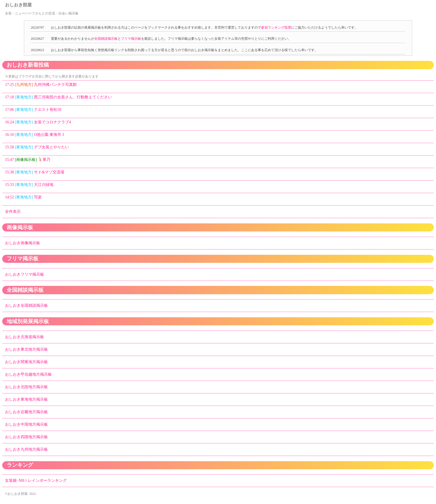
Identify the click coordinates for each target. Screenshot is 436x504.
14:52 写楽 (23, 197)
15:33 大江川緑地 (29, 185)
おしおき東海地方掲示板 (26, 399)
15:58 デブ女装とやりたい (37, 147)
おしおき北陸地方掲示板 (26, 387)
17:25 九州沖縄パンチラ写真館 (41, 85)
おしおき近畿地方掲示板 (26, 412)
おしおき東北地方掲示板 (26, 349)
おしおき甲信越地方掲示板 (28, 374)
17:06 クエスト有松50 (33, 110)
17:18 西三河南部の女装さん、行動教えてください (58, 97)
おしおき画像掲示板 (23, 243)
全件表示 (13, 212)
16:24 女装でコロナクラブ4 (38, 122)
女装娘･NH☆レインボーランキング (36, 481)
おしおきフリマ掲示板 (24, 274)
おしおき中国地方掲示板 (26, 424)
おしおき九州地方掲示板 (26, 449)
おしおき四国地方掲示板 (26, 437)
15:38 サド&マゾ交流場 (35, 172)
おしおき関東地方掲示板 (26, 362)
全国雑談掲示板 (106, 39)
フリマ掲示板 (131, 39)
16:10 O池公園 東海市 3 (34, 135)
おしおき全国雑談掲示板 (26, 305)
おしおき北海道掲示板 (24, 337)
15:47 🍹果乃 (28, 160)
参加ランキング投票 (276, 28)
